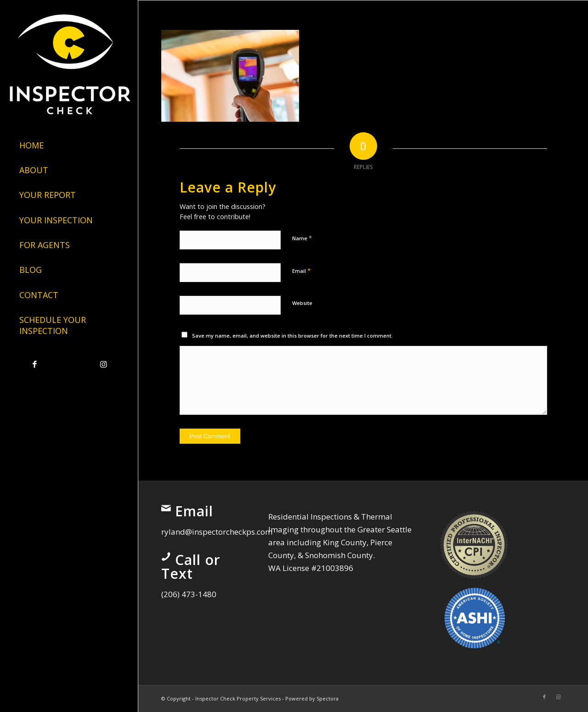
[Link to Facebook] (34, 364)
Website (302, 303)
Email (301, 271)
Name (302, 238)
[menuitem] (69, 146)
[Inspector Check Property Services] (69, 62)
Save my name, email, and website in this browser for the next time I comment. (292, 336)
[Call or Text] (166, 557)
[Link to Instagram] (103, 364)
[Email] (166, 508)
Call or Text (191, 567)
